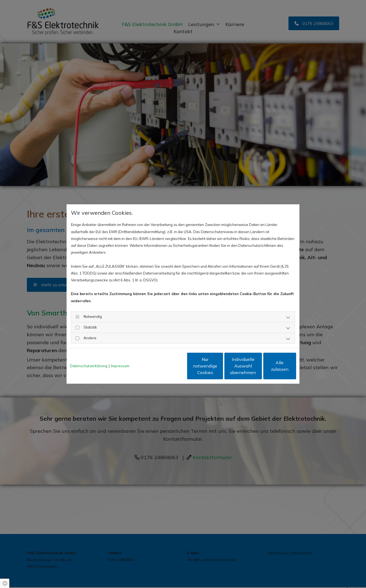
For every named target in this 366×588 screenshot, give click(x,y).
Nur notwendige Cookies (167, 366)
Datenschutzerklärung (89, 366)
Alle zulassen (271, 366)
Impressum (120, 366)
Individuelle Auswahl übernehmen (219, 366)
